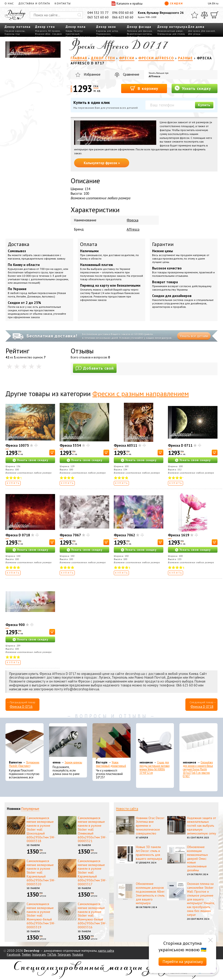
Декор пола (76, 27)
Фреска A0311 (125, 445)
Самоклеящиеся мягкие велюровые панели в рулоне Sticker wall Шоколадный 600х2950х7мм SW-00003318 (41, 830)
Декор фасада (139, 27)
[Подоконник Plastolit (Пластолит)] (25, 742)
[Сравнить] (204, 15)
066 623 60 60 (123, 17)
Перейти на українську (183, 961)
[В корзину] (52, 453)
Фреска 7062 (124, 535)
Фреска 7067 (70, 535)
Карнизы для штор (107, 31)
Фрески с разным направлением (141, 393)
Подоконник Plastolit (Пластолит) (24, 764)
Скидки (174, 3)
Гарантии (163, 244)
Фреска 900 (15, 625)
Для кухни (194, 31)
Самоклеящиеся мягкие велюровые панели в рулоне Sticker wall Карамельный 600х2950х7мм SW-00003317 (92, 873)
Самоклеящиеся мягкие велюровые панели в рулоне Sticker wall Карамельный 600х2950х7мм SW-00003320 (41, 873)
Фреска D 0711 (180, 445)
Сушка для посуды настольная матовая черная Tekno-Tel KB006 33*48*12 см (155, 768)
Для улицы (194, 34)
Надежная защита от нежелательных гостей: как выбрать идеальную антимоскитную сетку (202, 826)
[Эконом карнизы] (68, 742)
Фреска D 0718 (18, 535)
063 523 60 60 (98, 17)
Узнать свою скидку (33, 460)
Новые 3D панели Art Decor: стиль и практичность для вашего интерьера (149, 853)
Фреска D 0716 (21, 707)
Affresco (154, 76)
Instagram (39, 954)
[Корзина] (215, 15)
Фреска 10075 (17, 445)
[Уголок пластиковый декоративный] (111, 742)
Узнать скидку (193, 88)
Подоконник (103, 34)
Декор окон (106, 27)
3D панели (54, 31)
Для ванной (208, 31)
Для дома (196, 27)
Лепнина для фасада (139, 31)
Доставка (19, 244)
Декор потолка (18, 27)
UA (210, 3)
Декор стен (45, 27)
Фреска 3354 (70, 445)
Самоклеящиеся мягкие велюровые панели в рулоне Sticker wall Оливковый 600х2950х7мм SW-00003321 (92, 830)
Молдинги (41, 31)
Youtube (78, 954)
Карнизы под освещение (12, 35)
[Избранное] (195, 15)
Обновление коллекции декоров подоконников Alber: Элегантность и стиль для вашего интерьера (150, 893)
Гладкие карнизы (15, 31)
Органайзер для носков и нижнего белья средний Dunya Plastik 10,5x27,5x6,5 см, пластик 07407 (198, 769)
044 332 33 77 (98, 13)
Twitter (26, 954)
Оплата (89, 244)
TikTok (52, 954)
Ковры (69, 31)
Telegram (64, 954)
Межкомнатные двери (170, 31)
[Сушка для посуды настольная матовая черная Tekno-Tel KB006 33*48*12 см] (155, 742)
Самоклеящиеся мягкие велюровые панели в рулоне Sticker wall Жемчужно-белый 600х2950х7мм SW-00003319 (41, 916)
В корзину (144, 88)
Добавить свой (95, 368)
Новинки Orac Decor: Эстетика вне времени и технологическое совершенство (150, 826)
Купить (204, 105)
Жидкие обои (43, 34)
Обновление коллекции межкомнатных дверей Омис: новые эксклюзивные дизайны (197, 859)
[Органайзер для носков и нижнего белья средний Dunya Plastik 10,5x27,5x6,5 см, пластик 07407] (198, 742)
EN (214, 3)
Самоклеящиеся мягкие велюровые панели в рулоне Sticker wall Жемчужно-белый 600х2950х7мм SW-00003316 (92, 916)
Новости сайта (127, 809)
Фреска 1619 (179, 535)
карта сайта (106, 951)
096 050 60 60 (123, 13)
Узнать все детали (194, 336)
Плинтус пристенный (74, 32)
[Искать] (79, 15)
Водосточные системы (139, 34)
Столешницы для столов (171, 34)
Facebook (14, 954)
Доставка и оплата (34, 3)
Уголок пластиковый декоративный (111, 764)
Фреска (132, 220)
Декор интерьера (172, 27)
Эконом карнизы (73, 762)
